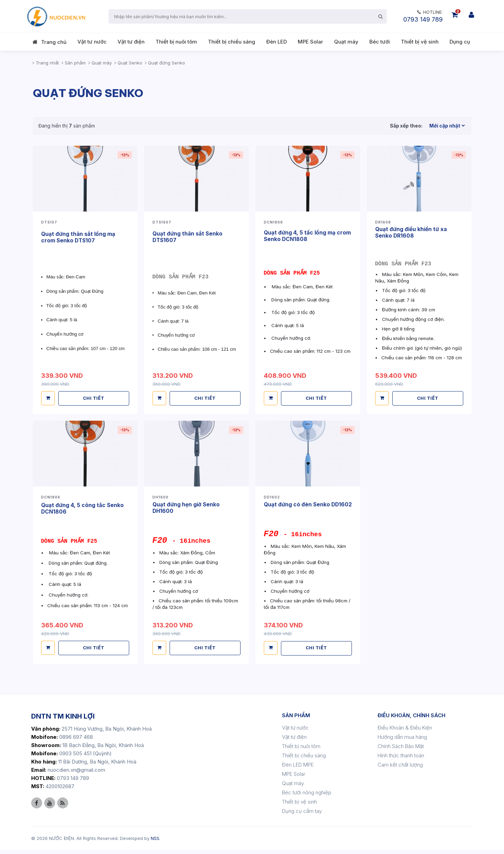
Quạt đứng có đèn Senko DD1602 (297, 506)
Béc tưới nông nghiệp (307, 797)
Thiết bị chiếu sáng (232, 42)
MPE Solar (310, 42)
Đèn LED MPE (298, 769)
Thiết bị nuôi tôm (176, 42)
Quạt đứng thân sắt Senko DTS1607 (188, 237)
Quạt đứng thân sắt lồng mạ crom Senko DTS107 (79, 237)
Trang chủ (54, 42)
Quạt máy (346, 42)
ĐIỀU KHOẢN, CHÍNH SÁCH (411, 720)
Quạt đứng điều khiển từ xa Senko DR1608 (412, 232)
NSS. (156, 843)
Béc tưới (380, 42)
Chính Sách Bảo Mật (401, 751)
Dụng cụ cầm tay (302, 815)
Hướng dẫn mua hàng (402, 741)
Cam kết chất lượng (400, 769)
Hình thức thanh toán (401, 760)
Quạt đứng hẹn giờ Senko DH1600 (187, 506)
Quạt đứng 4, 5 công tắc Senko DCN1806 (83, 507)
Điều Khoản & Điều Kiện (405, 732)
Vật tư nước (92, 42)
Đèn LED (276, 42)
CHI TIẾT (94, 397)
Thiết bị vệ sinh (420, 42)
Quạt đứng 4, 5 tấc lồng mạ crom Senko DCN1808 (308, 235)
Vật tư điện (131, 42)
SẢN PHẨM (296, 720)
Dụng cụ (460, 42)
